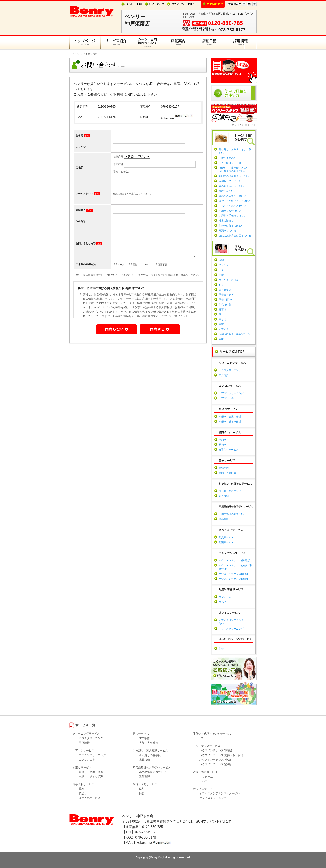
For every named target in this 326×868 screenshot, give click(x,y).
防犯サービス (226, 542)
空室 (221, 324)
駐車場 (222, 309)
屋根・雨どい (226, 300)
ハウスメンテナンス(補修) (233, 574)
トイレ (222, 270)
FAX (146, 270)
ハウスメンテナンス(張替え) (235, 560)
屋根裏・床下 (226, 295)
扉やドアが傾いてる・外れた (235, 201)
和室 (221, 285)
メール (120, 270)
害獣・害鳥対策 (227, 473)
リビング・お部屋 (229, 280)
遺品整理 (224, 519)
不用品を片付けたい (230, 211)
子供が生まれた (227, 158)
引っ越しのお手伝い (230, 491)
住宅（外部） (226, 305)
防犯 (142, 793)
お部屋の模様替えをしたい (234, 176)
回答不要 (161, 270)
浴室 (221, 275)
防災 (142, 789)
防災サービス (226, 537)
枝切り (222, 445)
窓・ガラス (225, 290)
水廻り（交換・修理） (231, 417)
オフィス (224, 329)
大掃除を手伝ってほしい (232, 216)
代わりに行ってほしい (231, 226)
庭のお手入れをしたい (231, 186)
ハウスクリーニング (230, 370)
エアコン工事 (226, 398)
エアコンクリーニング (231, 393)
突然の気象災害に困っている (235, 236)
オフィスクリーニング (231, 629)
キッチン (224, 265)
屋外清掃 (224, 375)
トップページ (76, 54)
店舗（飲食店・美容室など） (235, 334)
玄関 (221, 260)
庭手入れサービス (229, 450)
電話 (133, 270)
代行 (221, 649)
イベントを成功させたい (232, 206)
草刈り (222, 440)
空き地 (222, 319)
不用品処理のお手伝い (231, 514)
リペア (222, 602)
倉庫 (221, 339)
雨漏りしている (227, 231)
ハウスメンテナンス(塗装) (233, 579)
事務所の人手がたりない (232, 196)
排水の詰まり (226, 221)
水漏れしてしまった (230, 181)
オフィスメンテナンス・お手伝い (220, 793)
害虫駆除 (224, 468)
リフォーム (225, 597)
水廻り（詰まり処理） (231, 422)
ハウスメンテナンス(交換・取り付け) (222, 755)
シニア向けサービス (230, 163)
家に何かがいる (227, 191)
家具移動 (224, 496)
